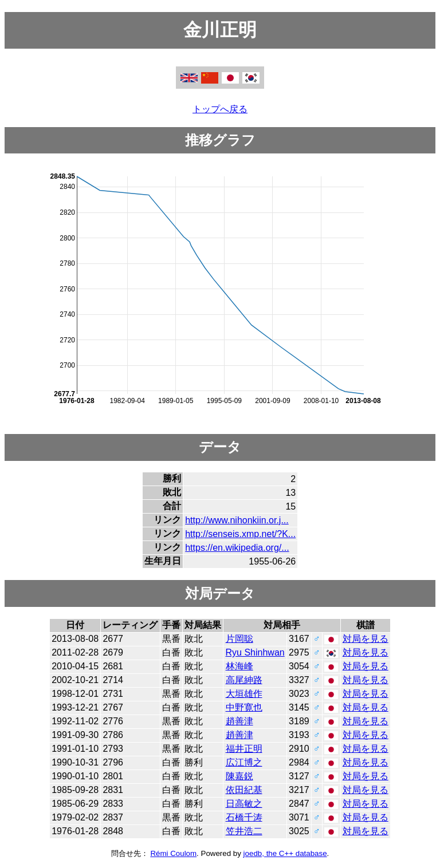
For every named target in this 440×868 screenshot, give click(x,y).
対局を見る (366, 639)
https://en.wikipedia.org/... (237, 548)
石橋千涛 (244, 817)
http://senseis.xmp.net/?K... (240, 534)
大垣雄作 (244, 694)
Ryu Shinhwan (255, 652)
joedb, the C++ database (285, 853)
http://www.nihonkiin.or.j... (237, 520)
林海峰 (239, 666)
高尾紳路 (244, 680)
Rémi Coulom (173, 853)
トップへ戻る (220, 109)
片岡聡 (239, 639)
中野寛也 (244, 707)
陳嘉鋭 (239, 776)
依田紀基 (244, 790)
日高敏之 (244, 804)
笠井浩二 (244, 831)
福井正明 (244, 749)
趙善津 (239, 721)
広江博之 (244, 762)
